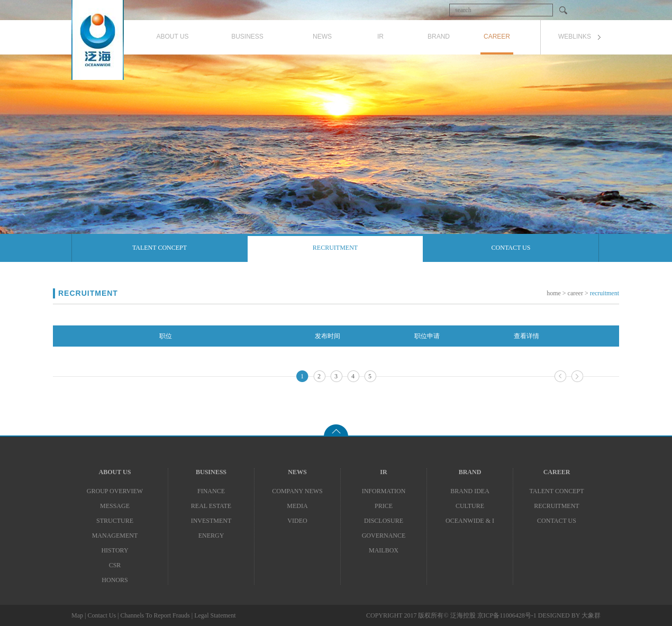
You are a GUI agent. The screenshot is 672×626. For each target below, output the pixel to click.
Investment (211, 521)
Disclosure (384, 521)
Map (77, 615)
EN (596, 10)
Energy (211, 536)
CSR (115, 565)
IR (383, 472)
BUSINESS (211, 472)
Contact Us (511, 248)
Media (297, 506)
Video (297, 521)
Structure (115, 521)
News (297, 472)
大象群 (591, 615)
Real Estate (211, 506)
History (115, 550)
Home (554, 293)
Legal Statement (215, 615)
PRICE (384, 506)
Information (384, 491)
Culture (470, 506)
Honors (115, 580)
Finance (211, 491)
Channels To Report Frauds (155, 615)
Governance (384, 536)
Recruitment (335, 248)
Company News (297, 491)
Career (575, 293)
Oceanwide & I (470, 521)
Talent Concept (160, 248)
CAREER (557, 472)
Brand (470, 472)
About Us (115, 472)
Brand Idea (470, 491)
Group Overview (115, 491)
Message (115, 506)
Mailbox (384, 550)
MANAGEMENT (115, 536)
